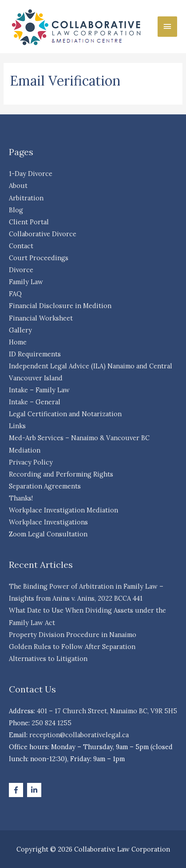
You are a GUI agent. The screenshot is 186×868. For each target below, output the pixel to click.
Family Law (26, 282)
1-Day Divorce (31, 174)
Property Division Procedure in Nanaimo (73, 635)
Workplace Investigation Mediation (63, 510)
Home (18, 342)
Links (17, 426)
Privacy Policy (31, 462)
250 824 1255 (51, 723)
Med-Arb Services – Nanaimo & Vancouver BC (79, 438)
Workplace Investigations (48, 522)
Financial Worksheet (41, 318)
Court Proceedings (39, 258)
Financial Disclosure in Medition (60, 306)
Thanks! (21, 498)
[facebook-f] (17, 790)
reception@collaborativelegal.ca (79, 735)
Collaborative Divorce (43, 234)
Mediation (25, 450)
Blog (16, 210)
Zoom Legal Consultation (48, 534)
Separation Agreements (45, 486)
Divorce (21, 270)
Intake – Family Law (39, 390)
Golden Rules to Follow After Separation (72, 647)
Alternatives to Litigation (48, 659)
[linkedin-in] (35, 790)
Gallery (20, 330)
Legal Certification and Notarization (65, 414)
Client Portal (29, 222)
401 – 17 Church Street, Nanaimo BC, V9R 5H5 (107, 711)
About (18, 186)
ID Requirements (35, 354)
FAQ (15, 294)
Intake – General (35, 402)
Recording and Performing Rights (61, 474)
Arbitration (26, 198)
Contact (21, 246)
